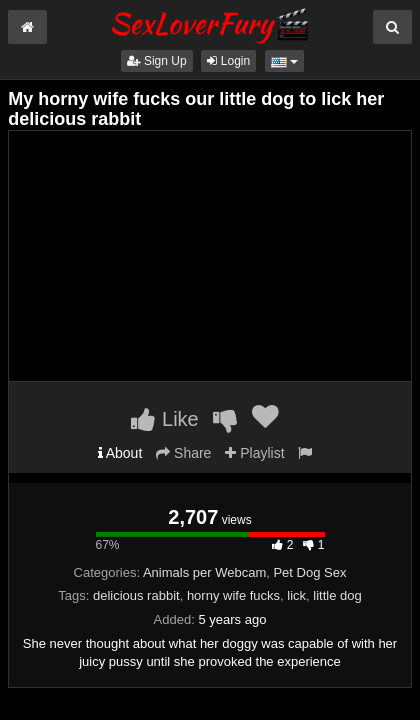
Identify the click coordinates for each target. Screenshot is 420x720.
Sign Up (157, 61)
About (120, 453)
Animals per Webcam (204, 572)
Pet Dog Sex (309, 572)
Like (164, 419)
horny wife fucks (233, 595)
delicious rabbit (136, 595)
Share (183, 453)
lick (296, 595)
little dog (337, 595)
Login (228, 61)
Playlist (254, 453)
